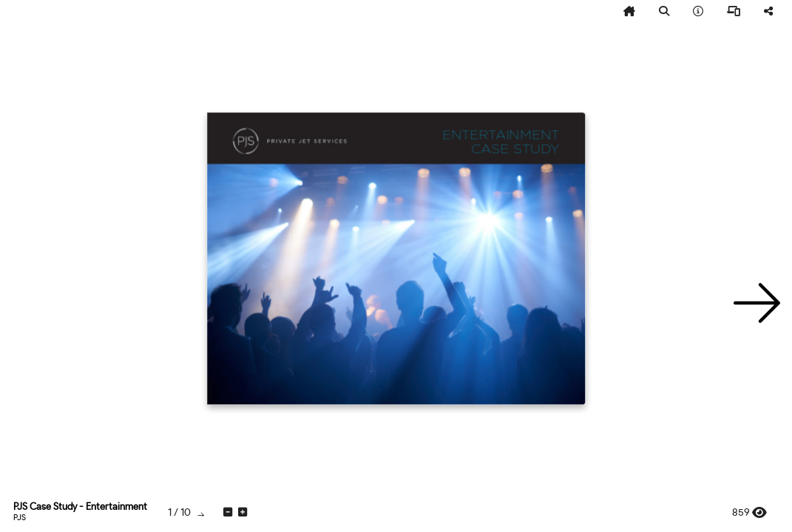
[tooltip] (629, 12)
